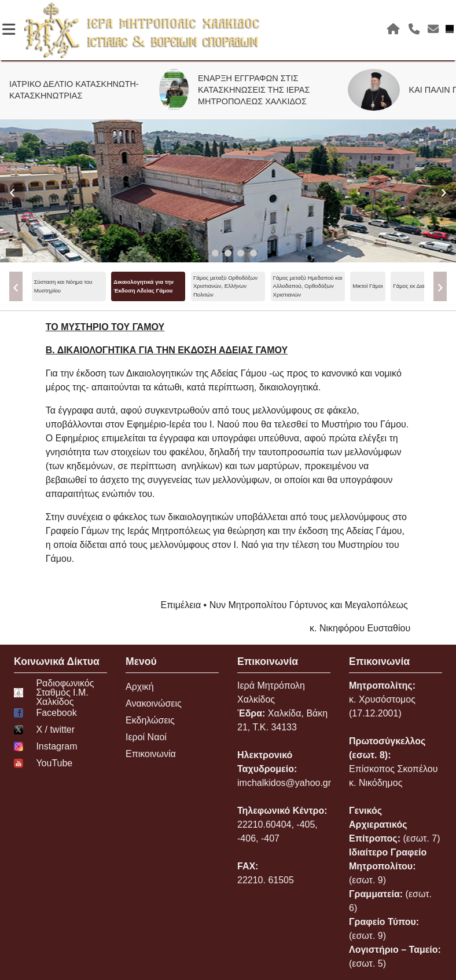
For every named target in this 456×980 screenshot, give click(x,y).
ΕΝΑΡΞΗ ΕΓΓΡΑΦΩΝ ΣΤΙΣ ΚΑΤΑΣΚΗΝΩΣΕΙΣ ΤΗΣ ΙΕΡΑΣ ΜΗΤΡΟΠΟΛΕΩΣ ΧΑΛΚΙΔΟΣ (259, 90)
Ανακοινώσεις (154, 703)
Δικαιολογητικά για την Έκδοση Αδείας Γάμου (144, 286)
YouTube (43, 763)
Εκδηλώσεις (150, 720)
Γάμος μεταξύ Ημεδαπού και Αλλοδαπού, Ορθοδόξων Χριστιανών (308, 286)
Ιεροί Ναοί (146, 737)
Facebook (45, 713)
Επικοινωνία (151, 754)
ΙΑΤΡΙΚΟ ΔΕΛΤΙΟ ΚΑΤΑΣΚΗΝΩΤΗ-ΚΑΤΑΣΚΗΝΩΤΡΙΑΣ (79, 90)
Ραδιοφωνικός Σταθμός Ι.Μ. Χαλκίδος (54, 693)
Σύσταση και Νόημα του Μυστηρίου (63, 286)
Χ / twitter (44, 730)
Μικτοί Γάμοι (368, 286)
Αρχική (140, 687)
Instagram (46, 747)
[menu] (228, 286)
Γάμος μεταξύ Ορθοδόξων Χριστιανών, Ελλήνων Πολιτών (225, 286)
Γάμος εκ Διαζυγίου (416, 286)
